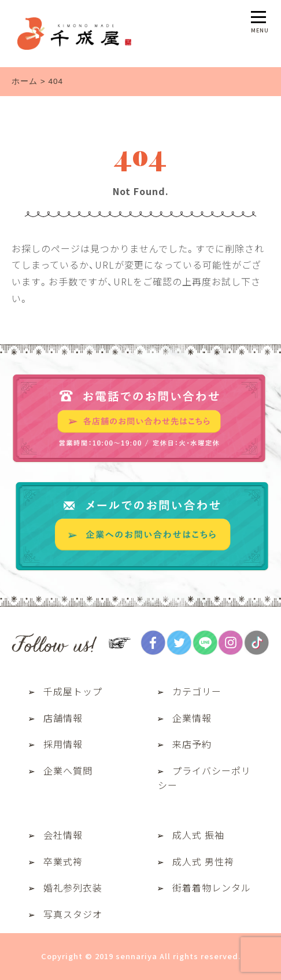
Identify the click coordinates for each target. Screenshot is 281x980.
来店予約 (192, 744)
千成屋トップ (73, 691)
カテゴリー (197, 691)
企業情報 (192, 718)
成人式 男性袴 (203, 861)
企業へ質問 (68, 770)
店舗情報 (63, 718)
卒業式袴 (63, 861)
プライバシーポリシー (204, 778)
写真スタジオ (73, 914)
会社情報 (63, 835)
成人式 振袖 (198, 835)
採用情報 (63, 744)
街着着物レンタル (212, 887)
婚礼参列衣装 (73, 887)
